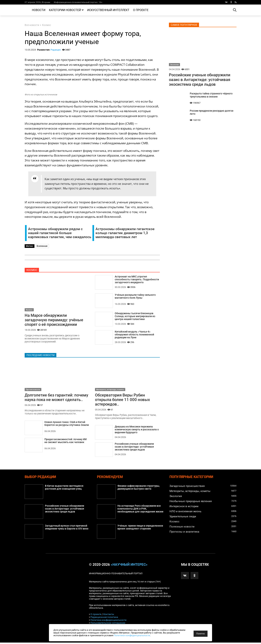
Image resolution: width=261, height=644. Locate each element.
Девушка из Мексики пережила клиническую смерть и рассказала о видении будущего (137, 431)
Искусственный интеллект (108, 10)
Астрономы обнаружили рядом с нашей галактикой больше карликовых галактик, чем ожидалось (60, 233)
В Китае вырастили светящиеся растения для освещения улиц (64, 489)
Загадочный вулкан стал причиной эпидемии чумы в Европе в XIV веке (67, 529)
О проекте (141, 10)
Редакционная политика (104, 619)
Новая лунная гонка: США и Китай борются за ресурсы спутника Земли (67, 425)
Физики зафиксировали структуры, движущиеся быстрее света (139, 489)
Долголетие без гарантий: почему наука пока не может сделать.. (56, 398)
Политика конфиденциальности (108, 621)
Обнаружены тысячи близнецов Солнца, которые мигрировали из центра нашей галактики (135, 317)
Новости (39, 10)
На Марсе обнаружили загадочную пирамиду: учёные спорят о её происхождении (54, 320)
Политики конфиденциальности (132, 635)
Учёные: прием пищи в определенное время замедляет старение (140, 529)
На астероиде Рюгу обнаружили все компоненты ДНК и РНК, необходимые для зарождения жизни (140, 510)
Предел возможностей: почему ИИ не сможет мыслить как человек (65, 442)
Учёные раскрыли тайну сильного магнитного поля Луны (135, 297)
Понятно (201, 634)
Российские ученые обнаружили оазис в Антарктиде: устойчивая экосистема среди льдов (134, 448)
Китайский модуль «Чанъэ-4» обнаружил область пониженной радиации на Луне (134, 335)
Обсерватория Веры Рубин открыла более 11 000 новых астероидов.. (122, 400)
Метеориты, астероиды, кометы (110, 390)
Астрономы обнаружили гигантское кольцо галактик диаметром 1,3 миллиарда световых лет (125, 233)
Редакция (56, 50)
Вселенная (42, 246)
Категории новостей (66, 10)
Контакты (109, 616)
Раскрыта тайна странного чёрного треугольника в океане (211, 95)
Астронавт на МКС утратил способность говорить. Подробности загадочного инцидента (137, 280)
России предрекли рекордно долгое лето (212, 112)
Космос (46, 25)
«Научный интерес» (129, 566)
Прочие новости (33, 390)
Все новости (32, 25)
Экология (174, 65)
